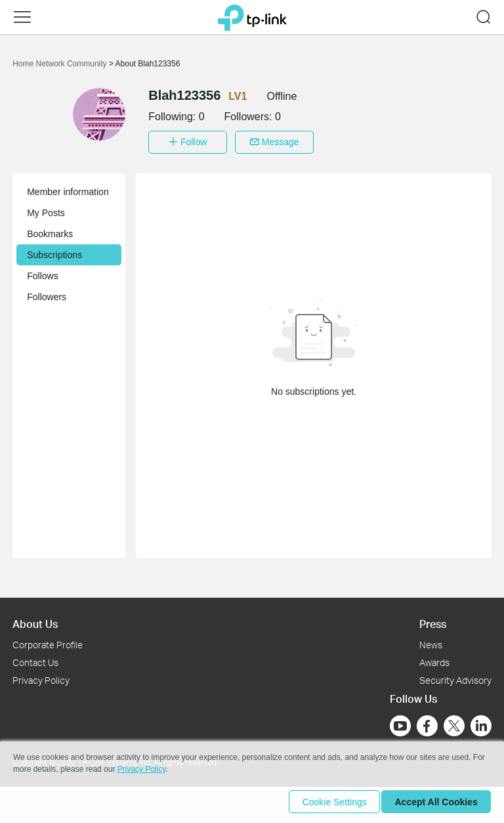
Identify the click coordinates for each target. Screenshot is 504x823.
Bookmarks (50, 231)
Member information (68, 189)
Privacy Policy (41, 677)
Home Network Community (61, 64)
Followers (47, 294)
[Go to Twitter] (454, 724)
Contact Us (35, 659)
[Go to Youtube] (400, 723)
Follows (42, 273)
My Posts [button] (46, 210)
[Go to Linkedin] (481, 723)
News (431, 641)
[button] (22, 17)
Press (433, 620)
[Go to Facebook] (427, 723)
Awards (434, 659)
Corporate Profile (48, 641)
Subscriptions (54, 252)
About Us (35, 620)
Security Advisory (455, 677)
